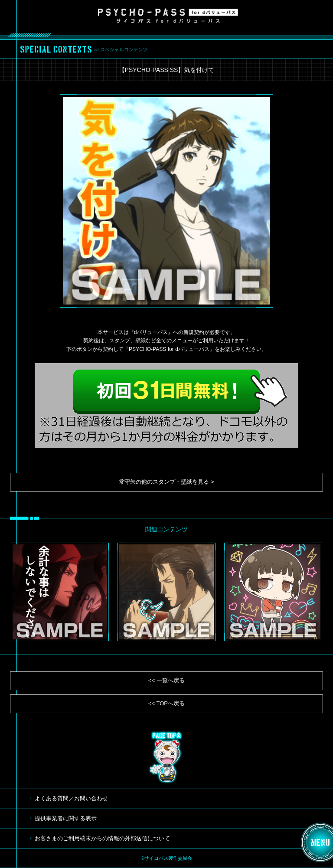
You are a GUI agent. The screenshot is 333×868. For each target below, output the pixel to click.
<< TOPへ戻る (166, 703)
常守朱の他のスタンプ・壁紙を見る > (166, 482)
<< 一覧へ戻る (166, 680)
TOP (166, 757)
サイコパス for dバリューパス (168, 16)
